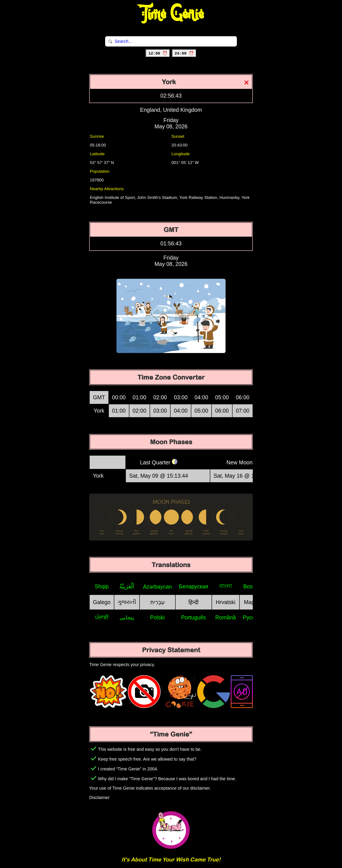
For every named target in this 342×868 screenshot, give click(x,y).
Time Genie (171, 14)
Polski (157, 617)
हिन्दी (193, 602)
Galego (102, 602)
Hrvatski (226, 602)
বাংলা (226, 586)
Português (193, 617)
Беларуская (194, 586)
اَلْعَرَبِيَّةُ (127, 586)
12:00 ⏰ (158, 53)
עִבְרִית (157, 602)
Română (226, 617)
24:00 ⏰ (184, 53)
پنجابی (127, 617)
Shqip (102, 586)
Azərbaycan (157, 587)
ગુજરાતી (127, 602)
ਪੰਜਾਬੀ (102, 617)
